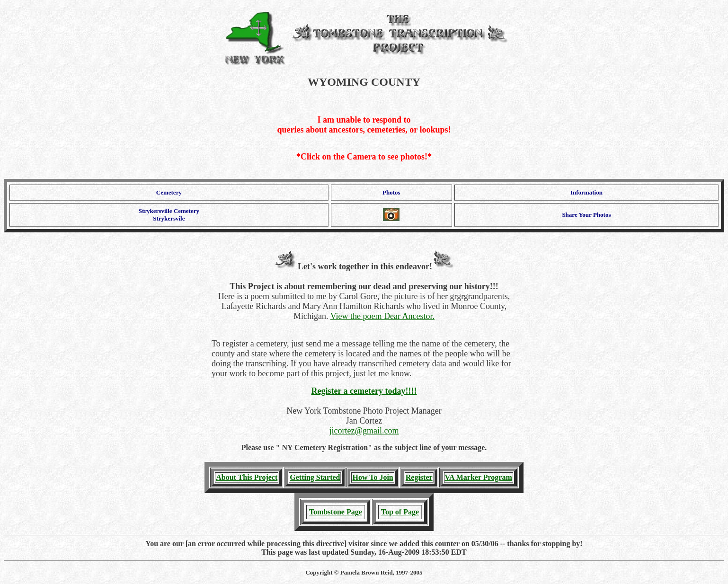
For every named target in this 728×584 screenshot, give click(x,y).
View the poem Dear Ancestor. (382, 316)
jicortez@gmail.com (364, 431)
